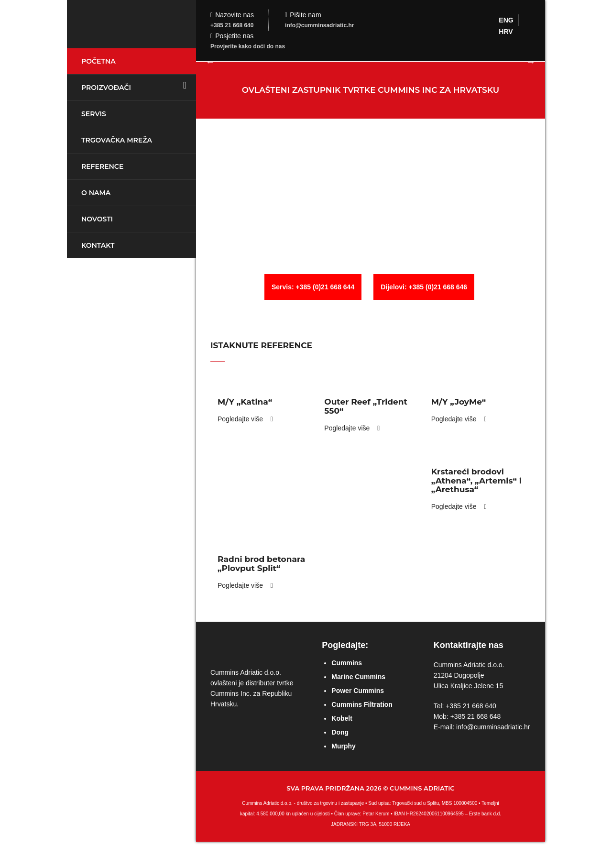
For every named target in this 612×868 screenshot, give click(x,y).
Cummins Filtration (362, 704)
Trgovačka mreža (117, 140)
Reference (102, 166)
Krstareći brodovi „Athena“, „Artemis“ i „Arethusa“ (476, 481)
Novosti (97, 219)
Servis (94, 114)
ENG (506, 20)
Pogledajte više (245, 419)
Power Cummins (358, 691)
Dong (340, 732)
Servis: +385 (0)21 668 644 (313, 287)
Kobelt (342, 718)
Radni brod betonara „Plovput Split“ (261, 564)
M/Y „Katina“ (245, 402)
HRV (506, 32)
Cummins (347, 663)
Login (600, 12)
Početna (98, 61)
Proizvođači (106, 88)
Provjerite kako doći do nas (248, 46)
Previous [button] (210, 62)
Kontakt (98, 245)
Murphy (344, 746)
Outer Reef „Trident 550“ (366, 406)
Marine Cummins (358, 677)
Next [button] (531, 62)
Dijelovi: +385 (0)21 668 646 (424, 287)
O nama (96, 193)
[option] (371, 61)
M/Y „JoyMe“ (459, 402)
